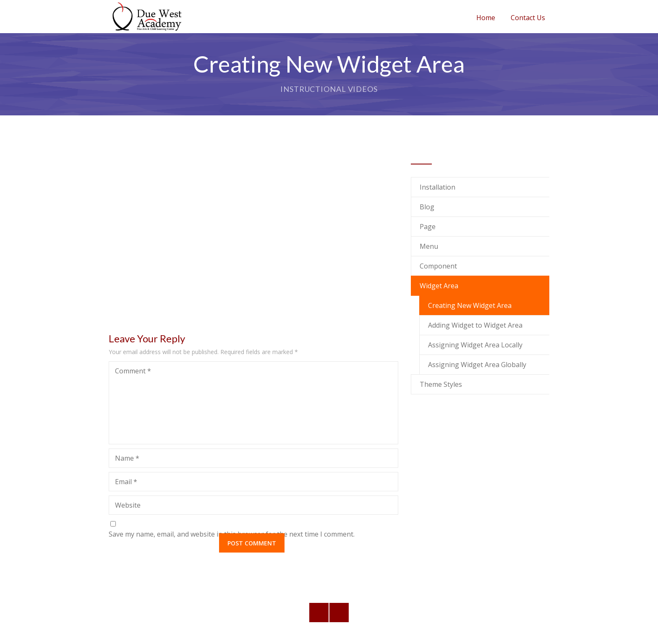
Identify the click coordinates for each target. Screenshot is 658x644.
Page (428, 227)
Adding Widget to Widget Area (475, 325)
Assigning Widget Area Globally (477, 365)
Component (438, 266)
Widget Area (439, 286)
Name (127, 458)
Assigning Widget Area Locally (475, 345)
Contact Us (528, 18)
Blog (427, 207)
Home (486, 18)
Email (126, 482)
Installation (437, 187)
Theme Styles (441, 384)
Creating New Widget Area (470, 305)
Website (128, 505)
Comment (133, 371)
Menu (429, 246)
